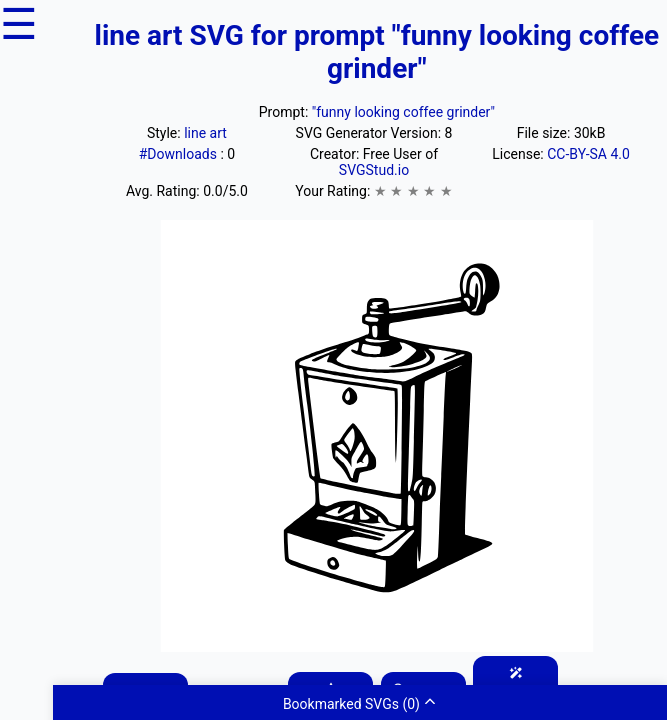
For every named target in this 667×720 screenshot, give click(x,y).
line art (205, 133)
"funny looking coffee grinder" (403, 112)
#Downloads (180, 154)
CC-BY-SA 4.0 (588, 154)
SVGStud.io (374, 170)
